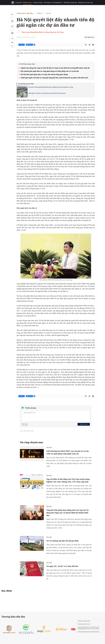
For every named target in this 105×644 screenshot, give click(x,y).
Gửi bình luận (84, 424)
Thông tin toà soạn (84, 3)
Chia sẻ (22, 45)
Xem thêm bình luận (27, 431)
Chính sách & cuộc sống (25, 13)
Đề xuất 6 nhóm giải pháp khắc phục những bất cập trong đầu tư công (51, 87)
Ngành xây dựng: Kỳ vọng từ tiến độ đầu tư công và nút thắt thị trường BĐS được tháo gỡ (55, 68)
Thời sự (39, 13)
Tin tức (49, 13)
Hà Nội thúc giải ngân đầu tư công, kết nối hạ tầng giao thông (44, 74)
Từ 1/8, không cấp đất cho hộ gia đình (62, 541)
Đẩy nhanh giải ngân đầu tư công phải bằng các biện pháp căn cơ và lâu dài (50, 71)
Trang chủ (19, 3)
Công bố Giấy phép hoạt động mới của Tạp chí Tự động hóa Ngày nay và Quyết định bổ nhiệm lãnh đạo (67, 513)
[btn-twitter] (89, 45)
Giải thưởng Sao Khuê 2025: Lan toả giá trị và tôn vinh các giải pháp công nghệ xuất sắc (68, 452)
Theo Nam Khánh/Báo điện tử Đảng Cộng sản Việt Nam (43, 32)
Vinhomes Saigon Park (84, 621)
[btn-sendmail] (93, 45)
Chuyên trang (38, 3)
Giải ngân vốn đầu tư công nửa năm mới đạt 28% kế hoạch (47, 93)
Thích (29, 45)
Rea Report (48, 3)
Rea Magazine (58, 3)
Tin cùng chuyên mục (32, 442)
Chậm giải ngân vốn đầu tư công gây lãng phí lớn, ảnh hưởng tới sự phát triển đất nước (54, 78)
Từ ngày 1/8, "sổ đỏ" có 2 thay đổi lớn (62, 566)
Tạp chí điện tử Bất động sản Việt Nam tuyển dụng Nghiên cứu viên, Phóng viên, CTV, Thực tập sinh (68, 480)
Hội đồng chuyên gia (70, 3)
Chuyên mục (28, 3)
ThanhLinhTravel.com (84, 624)
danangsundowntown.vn (85, 629)
